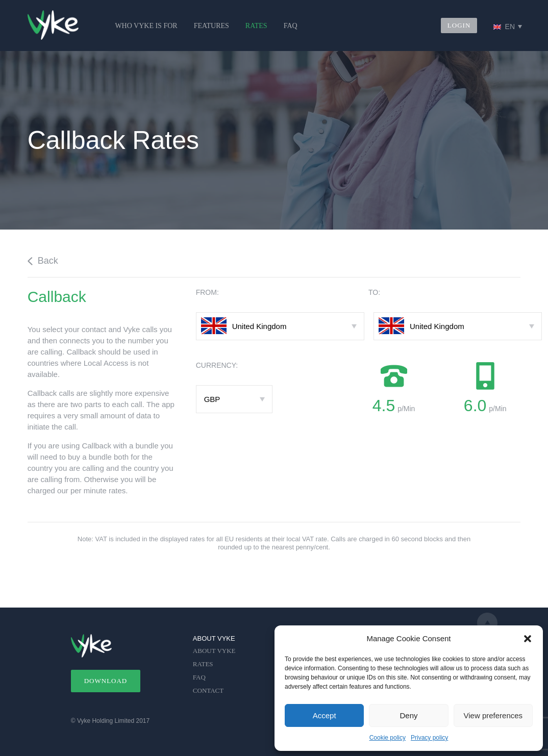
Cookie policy (388, 738)
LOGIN (459, 25)
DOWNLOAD (106, 681)
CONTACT (208, 690)
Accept (325, 715)
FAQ (291, 26)
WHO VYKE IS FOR (146, 26)
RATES (256, 26)
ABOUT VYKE (214, 651)
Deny (408, 715)
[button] (528, 639)
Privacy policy (429, 738)
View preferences (493, 715)
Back (43, 261)
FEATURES (211, 26)
